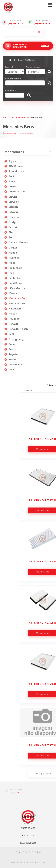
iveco (10, 263)
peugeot (12, 319)
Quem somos (28, 828)
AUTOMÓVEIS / (25, 118)
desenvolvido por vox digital (28, 863)
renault (11, 324)
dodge (11, 222)
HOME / (6, 118)
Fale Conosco (28, 843)
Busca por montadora (33, 67)
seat (9, 334)
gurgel (11, 248)
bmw (10, 181)
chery (10, 186)
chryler (11, 197)
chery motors (15, 191)
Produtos (28, 835)
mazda (11, 293)
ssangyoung (14, 339)
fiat (9, 232)
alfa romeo (14, 166)
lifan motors (15, 288)
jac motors (13, 268)
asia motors (14, 171)
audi (9, 176)
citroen (11, 207)
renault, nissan (16, 329)
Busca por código (11, 90)
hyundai (12, 258)
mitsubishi (13, 308)
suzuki (10, 349)
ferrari (11, 227)
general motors (16, 242)
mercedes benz (16, 303)
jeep (9, 273)
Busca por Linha (11, 67)
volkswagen (14, 364)
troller (11, 359)
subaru (11, 344)
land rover (13, 283)
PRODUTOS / (14, 118)
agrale (11, 161)
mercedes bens (16, 298)
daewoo (12, 217)
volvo (10, 369)
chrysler (12, 202)
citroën (11, 212)
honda (11, 253)
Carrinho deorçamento (29, 46)
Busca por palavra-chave (13, 78)
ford (9, 237)
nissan (11, 314)
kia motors (13, 278)
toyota (11, 354)
